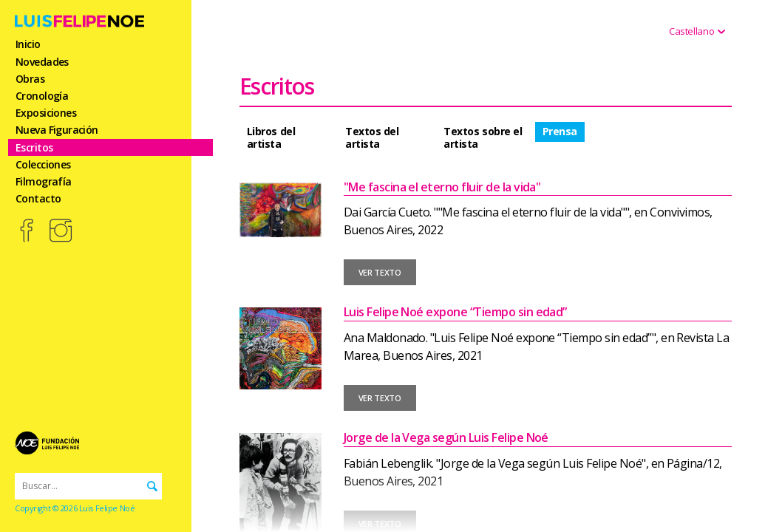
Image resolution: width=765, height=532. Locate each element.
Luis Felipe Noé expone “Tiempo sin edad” (455, 312)
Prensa (560, 131)
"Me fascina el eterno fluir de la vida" (442, 187)
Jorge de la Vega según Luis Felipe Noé (446, 437)
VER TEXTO (380, 272)
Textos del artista (372, 137)
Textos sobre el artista (483, 137)
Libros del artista (271, 137)
